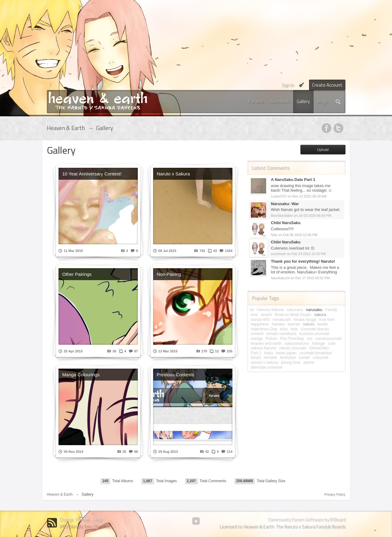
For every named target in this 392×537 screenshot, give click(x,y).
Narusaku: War (285, 204)
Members (280, 101)
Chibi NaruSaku (286, 223)
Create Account (327, 85)
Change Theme (74, 519)
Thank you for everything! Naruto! (303, 261)
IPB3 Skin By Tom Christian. (85, 526)
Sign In (288, 85)
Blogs (322, 101)
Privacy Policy (335, 494)
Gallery (303, 101)
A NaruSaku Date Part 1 (293, 180)
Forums (256, 101)
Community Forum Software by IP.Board (307, 519)
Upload (323, 150)
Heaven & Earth (60, 494)
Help (98, 519)
